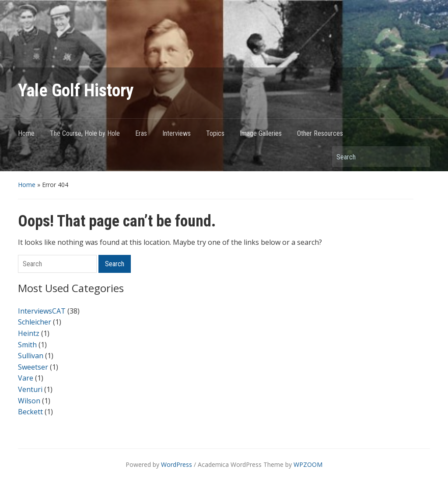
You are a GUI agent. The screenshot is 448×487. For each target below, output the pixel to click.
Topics (215, 133)
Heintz (29, 333)
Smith (27, 345)
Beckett (30, 412)
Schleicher (35, 322)
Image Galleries (261, 133)
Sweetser (33, 367)
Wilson (29, 401)
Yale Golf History (76, 90)
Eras (141, 133)
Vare (26, 378)
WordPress (177, 464)
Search (419, 157)
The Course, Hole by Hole (85, 133)
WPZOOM (308, 464)
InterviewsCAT (42, 311)
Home (26, 133)
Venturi (30, 389)
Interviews (177, 133)
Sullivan (31, 356)
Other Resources (320, 133)
